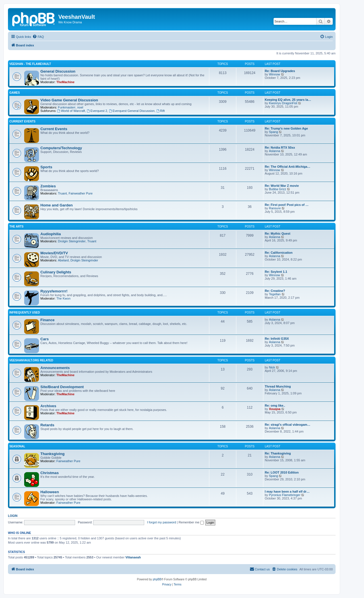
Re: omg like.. (275, 406)
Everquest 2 (97, 111)
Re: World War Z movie (282, 186)
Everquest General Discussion (132, 111)
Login (13, 516)
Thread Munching (278, 386)
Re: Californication (279, 253)
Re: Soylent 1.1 (276, 272)
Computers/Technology (61, 148)
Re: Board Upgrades (280, 71)
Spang (274, 132)
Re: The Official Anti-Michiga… (288, 167)
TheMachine (65, 82)
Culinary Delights (56, 272)
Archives (48, 406)
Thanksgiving (52, 454)
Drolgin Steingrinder (72, 241)
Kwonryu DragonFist (283, 103)
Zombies (48, 186)
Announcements (55, 368)
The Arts (16, 227)
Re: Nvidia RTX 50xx (280, 148)
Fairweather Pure (80, 193)
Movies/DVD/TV (54, 253)
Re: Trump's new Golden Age (286, 128)
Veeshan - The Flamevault (30, 64)
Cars (45, 339)
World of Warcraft (71, 111)
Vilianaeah (133, 557)
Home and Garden (57, 205)
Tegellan (275, 294)
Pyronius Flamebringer (285, 495)
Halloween (50, 492)
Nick (272, 367)
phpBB (157, 579)
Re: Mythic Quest (278, 234)
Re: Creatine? (275, 291)
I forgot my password (162, 522)
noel (80, 107)
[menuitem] (38, 37)
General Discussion (58, 71)
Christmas (50, 473)
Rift (161, 111)
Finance (47, 320)
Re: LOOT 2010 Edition (282, 472)
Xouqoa (275, 409)
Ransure (275, 208)
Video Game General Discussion (69, 100)
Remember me (191, 522)
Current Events (22, 121)
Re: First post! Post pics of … (287, 205)
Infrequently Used (25, 313)
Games (15, 93)
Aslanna (275, 151)
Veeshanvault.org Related (31, 360)
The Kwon (63, 298)
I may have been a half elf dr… (287, 491)
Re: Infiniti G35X (277, 339)
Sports (46, 167)
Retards (47, 425)
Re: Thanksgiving (278, 453)
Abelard (63, 260)
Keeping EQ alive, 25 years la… (288, 100)
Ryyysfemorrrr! (54, 291)
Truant (62, 193)
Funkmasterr (67, 107)
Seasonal (17, 446)
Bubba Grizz (278, 189)
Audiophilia (51, 234)
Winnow (275, 74)
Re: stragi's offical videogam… (288, 425)
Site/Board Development (62, 387)
